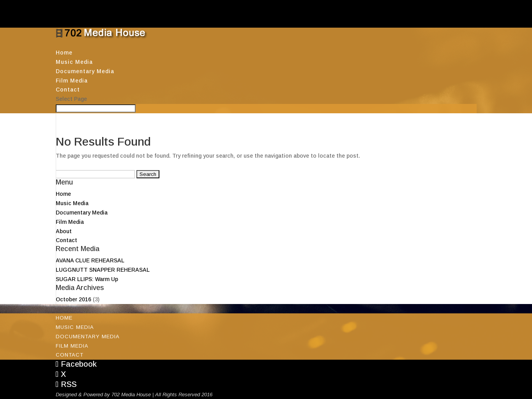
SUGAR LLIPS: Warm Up (87, 279)
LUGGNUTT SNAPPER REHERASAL (103, 270)
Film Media (72, 81)
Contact (68, 90)
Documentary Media (85, 71)
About (64, 231)
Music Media (74, 62)
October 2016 (73, 299)
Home (64, 53)
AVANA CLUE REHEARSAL (90, 260)
